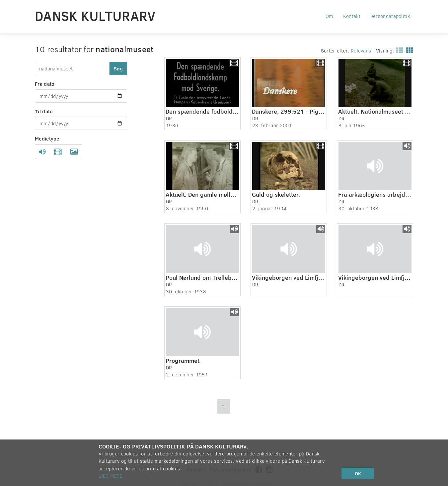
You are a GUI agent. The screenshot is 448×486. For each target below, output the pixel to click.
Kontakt (352, 16)
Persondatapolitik (390, 16)
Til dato (44, 111)
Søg (118, 68)
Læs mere (111, 476)
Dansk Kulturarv (95, 16)
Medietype (47, 139)
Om (329, 16)
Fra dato (45, 84)
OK (358, 473)
